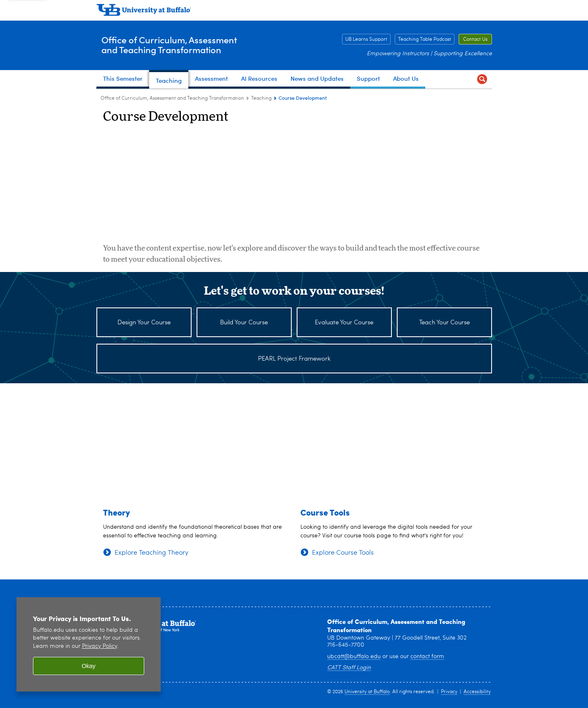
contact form (427, 656)
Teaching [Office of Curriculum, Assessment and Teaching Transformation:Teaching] (261, 98)
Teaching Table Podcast (425, 40)
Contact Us (475, 40)
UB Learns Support (366, 40)
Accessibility (477, 692)
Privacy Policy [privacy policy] (100, 646)
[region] (89, 644)
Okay (89, 666)
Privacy (449, 692)
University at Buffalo (367, 692)
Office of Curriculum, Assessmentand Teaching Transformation (189, 45)
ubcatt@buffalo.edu (354, 656)
